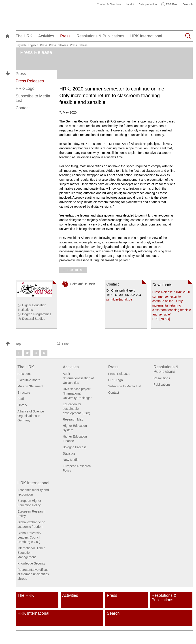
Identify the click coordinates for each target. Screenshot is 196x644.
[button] (29, 344)
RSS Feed (172, 4)
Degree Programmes (37, 314)
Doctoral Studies (34, 319)
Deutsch (188, 4)
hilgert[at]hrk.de (122, 299)
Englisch (21, 45)
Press (21, 74)
